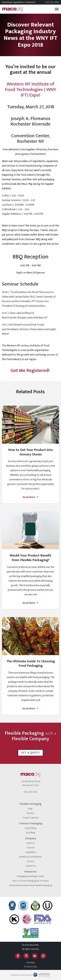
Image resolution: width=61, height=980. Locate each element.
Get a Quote (30, 753)
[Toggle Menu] (57, 9)
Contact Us (31, 866)
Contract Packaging (31, 824)
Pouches (31, 813)
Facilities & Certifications (30, 857)
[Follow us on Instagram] (43, 956)
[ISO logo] (23, 906)
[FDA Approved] (43, 919)
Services (30, 848)
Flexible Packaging (30, 804)
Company (30, 838)
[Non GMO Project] (30, 933)
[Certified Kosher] (47, 906)
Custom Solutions (31, 818)
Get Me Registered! (31, 370)
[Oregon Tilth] (35, 906)
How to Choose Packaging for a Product (30, 881)
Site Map (31, 963)
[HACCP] (27, 919)
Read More (30, 497)
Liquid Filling (30, 828)
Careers (31, 861)
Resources (30, 872)
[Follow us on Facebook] (18, 956)
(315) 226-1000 (52, 2)
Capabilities (30, 852)
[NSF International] (12, 906)
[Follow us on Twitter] (26, 956)
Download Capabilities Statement (19, 2)
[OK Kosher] (14, 919)
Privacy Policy (31, 967)
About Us (30, 843)
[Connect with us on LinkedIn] (35, 956)
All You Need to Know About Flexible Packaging (31, 885)
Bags (30, 809)
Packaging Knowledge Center (31, 876)
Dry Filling (31, 833)
